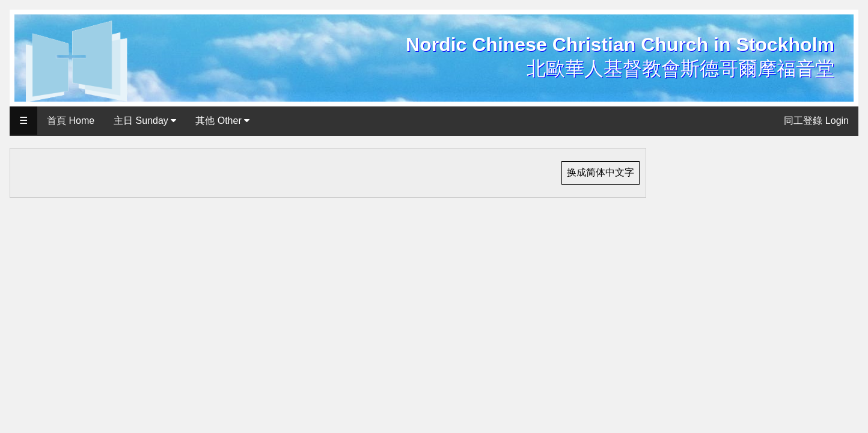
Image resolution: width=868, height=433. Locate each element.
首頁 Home (71, 121)
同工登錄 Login (816, 121)
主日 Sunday (145, 121)
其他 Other (222, 121)
